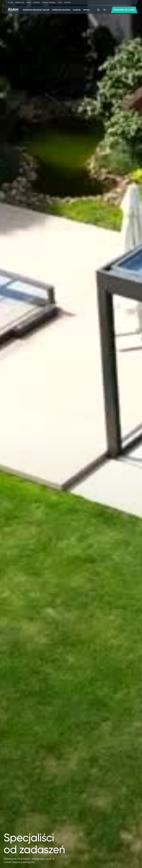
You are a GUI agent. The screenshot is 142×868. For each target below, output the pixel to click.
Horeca (86, 10)
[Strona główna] (14, 10)
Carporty (77, 10)
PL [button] (105, 10)
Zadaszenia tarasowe (61, 10)
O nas (10, 2)
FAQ (60, 2)
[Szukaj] (98, 10)
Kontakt (67, 2)
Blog (29, 2)
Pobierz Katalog (49, 2)
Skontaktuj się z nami (124, 10)
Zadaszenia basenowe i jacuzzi (36, 10)
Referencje (20, 2)
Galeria (37, 2)
